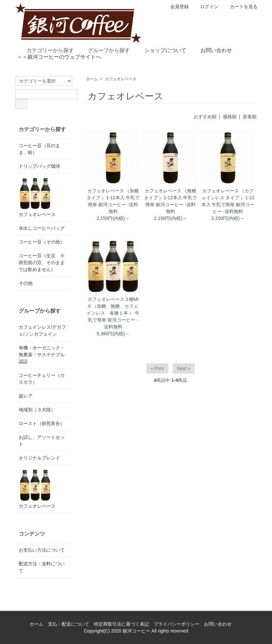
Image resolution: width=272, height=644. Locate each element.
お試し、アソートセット (42, 441)
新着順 (250, 117)
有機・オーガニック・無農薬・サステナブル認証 (42, 355)
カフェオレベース (121, 79)
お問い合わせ (211, 50)
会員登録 (176, 7)
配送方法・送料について (42, 567)
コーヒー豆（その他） (42, 242)
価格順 (230, 117)
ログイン (206, 7)
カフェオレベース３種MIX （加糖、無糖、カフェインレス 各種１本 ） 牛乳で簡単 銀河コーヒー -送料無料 (113, 313)
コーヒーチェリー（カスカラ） (42, 379)
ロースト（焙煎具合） (42, 423)
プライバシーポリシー (177, 624)
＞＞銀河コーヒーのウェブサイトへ (59, 57)
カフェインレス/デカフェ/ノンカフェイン (42, 331)
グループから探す (104, 50)
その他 (26, 283)
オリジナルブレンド (39, 458)
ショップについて (161, 50)
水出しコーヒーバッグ (42, 228)
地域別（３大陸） (37, 410)
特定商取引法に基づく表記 (121, 624)
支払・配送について (69, 624)
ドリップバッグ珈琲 (39, 166)
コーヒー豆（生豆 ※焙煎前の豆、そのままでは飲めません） (42, 263)
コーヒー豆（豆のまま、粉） (39, 149)
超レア (26, 396)
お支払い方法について (42, 550)
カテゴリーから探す (45, 50)
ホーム (92, 79)
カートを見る (240, 7)
